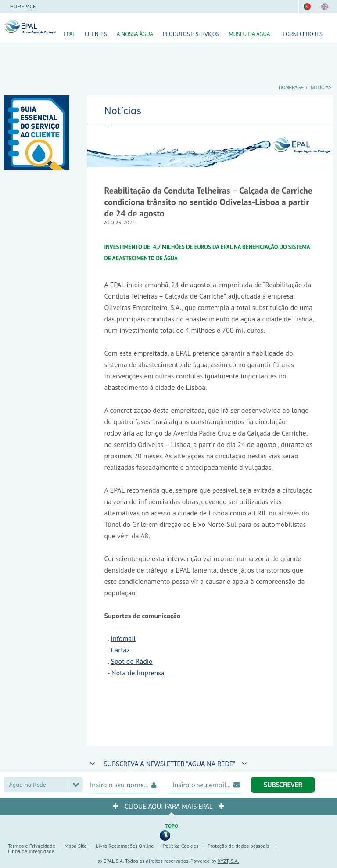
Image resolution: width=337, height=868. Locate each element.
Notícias (321, 88)
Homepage (23, 6)
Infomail (123, 638)
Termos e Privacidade (32, 846)
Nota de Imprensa (138, 673)
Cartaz (120, 650)
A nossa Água (135, 34)
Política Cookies (181, 846)
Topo (172, 826)
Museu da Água (249, 34)
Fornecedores (303, 34)
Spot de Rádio (131, 661)
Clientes (96, 34)
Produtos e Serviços (191, 34)
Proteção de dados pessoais (238, 846)
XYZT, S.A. (228, 861)
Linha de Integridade (31, 851)
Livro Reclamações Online (125, 846)
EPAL (69, 34)
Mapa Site (76, 846)
